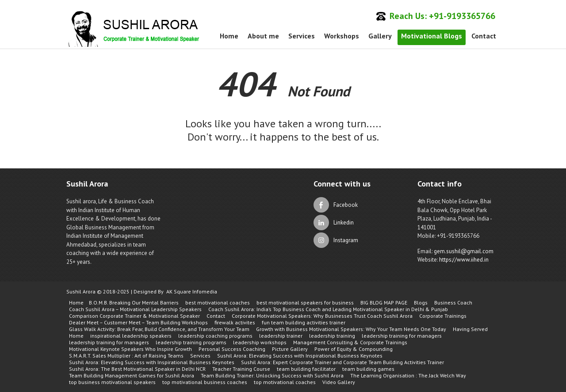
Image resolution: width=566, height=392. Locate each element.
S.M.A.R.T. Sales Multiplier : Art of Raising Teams (126, 356)
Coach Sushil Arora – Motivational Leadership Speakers (135, 309)
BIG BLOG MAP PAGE (384, 303)
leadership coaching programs (215, 336)
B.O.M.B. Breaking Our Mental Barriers (134, 303)
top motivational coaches (285, 382)
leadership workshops (260, 342)
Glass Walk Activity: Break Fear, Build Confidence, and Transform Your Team (159, 329)
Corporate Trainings (443, 316)
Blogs (421, 303)
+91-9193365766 (462, 16)
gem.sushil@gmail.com (464, 251)
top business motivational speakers (112, 382)
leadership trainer (281, 336)
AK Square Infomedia (192, 291)
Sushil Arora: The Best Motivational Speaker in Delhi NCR (137, 369)
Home (229, 36)
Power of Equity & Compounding (354, 349)
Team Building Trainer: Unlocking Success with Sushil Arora (272, 375)
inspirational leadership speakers (131, 336)
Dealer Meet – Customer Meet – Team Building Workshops (138, 322)
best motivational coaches (218, 303)
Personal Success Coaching (232, 349)
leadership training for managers (402, 336)
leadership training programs (191, 342)
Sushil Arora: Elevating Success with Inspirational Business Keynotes (300, 356)
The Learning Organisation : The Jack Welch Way (408, 375)
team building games (368, 369)
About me (263, 36)
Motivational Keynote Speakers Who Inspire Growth (130, 349)
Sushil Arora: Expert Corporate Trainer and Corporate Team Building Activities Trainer (342, 362)
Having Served (470, 329)
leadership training (332, 336)
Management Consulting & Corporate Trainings (350, 342)
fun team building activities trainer (304, 322)
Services (302, 36)
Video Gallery (339, 382)
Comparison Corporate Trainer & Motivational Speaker (134, 316)
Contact (484, 36)
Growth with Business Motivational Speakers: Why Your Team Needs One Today (351, 329)
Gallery (380, 36)
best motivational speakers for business (305, 303)
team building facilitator (306, 369)
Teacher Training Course (241, 369)
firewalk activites (235, 322)
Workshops (342, 36)
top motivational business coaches (205, 382)
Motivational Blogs (432, 36)
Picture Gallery (290, 349)
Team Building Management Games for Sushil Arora (132, 375)
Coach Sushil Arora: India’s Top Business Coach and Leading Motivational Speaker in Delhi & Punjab (328, 309)
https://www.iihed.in (464, 260)
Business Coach (453, 303)
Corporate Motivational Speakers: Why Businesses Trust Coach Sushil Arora (322, 316)
